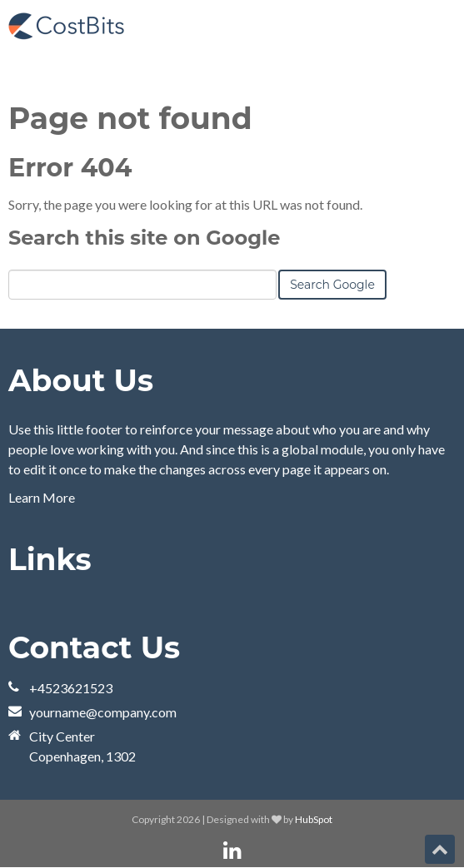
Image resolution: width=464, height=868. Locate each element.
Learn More (42, 497)
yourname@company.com (103, 712)
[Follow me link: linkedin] (232, 851)
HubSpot (314, 819)
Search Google (332, 285)
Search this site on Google (144, 238)
